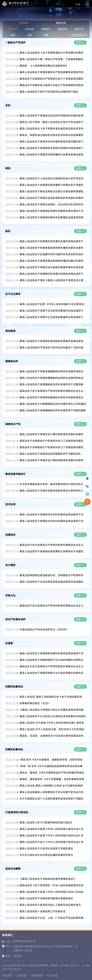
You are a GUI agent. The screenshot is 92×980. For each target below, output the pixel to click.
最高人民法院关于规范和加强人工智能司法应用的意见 (50, 905)
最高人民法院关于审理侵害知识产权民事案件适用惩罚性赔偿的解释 (53, 72)
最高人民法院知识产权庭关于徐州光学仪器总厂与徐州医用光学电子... (53, 348)
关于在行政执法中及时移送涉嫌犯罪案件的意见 (46, 855)
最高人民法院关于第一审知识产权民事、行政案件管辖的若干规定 (53, 59)
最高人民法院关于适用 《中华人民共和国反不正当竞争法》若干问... (53, 304)
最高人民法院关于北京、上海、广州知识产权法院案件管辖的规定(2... (53, 918)
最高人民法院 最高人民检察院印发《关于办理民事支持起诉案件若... (53, 697)
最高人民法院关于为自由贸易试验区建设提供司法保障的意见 (53, 582)
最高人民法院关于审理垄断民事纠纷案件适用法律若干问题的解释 (53, 653)
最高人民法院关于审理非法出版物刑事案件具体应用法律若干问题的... (53, 267)
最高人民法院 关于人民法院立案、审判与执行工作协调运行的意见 (53, 729)
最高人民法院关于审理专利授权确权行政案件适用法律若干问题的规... (53, 155)
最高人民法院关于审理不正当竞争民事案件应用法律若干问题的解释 (53, 317)
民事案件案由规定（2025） (35, 703)
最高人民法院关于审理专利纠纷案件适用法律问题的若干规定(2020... (53, 142)
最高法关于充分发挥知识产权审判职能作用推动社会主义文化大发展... (53, 391)
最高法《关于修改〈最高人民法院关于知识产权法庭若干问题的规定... (53, 122)
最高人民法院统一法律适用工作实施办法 (42, 911)
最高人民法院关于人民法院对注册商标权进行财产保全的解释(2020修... (53, 178)
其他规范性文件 (79, 35)
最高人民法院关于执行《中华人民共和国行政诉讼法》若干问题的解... (53, 842)
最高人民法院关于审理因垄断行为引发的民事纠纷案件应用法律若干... (53, 660)
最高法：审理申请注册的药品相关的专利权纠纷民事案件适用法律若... (53, 135)
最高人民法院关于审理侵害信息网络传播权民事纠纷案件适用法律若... (53, 248)
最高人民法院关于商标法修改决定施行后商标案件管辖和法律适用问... (53, 191)
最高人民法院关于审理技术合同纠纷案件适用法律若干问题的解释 (53, 521)
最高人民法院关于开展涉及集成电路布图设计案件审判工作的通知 (53, 491)
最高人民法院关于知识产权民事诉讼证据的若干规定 (49, 92)
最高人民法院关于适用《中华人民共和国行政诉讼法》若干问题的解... (53, 836)
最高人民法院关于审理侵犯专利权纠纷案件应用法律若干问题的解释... (53, 148)
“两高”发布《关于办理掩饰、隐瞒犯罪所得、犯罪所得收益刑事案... (53, 760)
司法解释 (63, 35)
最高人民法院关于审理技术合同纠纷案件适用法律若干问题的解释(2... (53, 515)
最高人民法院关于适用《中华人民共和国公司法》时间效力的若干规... (53, 892)
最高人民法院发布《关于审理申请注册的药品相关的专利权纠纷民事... (53, 129)
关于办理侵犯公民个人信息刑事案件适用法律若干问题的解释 (53, 799)
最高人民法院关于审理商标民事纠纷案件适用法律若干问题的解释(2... (53, 211)
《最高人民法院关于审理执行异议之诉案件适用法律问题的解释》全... (53, 710)
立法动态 (29, 29)
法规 (29, 35)
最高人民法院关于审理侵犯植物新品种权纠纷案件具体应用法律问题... (53, 397)
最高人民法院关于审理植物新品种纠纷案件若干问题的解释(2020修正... (53, 384)
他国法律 (63, 29)
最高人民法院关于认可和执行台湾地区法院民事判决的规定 (53, 716)
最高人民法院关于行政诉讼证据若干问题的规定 (46, 849)
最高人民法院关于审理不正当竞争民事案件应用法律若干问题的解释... (53, 311)
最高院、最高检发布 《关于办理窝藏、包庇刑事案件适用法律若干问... (53, 779)
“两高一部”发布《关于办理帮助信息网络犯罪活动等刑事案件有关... (53, 766)
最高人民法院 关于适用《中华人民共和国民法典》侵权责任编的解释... (53, 723)
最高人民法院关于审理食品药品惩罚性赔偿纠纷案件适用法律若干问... (53, 116)
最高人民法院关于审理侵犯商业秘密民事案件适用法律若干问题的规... (53, 341)
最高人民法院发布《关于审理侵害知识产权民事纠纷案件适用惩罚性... (53, 53)
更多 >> (80, 43)
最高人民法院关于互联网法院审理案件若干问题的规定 (50, 454)
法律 (13, 35)
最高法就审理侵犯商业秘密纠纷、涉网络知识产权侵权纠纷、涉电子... (53, 575)
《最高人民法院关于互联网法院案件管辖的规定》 (48, 879)
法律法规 (13, 29)
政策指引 (46, 29)
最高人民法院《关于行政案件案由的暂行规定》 (46, 823)
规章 (46, 35)
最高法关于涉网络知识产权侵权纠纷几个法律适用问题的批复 (53, 79)
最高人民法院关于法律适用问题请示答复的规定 (46, 898)
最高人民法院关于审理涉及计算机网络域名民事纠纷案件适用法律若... (53, 434)
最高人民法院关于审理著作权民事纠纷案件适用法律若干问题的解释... (53, 274)
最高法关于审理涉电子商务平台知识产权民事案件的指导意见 (53, 85)
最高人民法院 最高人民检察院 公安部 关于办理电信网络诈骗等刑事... (53, 786)
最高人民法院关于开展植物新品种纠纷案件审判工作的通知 (53, 404)
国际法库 (61, 23)
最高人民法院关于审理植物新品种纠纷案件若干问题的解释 (53, 410)
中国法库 (24, 23)
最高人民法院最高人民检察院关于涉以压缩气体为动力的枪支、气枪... (53, 792)
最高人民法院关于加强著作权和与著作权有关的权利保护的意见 (53, 254)
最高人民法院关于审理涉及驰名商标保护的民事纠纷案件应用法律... (53, 198)
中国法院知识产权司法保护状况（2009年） (44, 630)
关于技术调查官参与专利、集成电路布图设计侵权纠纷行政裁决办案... (53, 484)
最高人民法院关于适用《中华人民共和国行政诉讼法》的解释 (53, 829)
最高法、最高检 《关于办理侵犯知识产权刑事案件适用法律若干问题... (53, 773)
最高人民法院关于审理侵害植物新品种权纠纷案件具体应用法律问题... (53, 371)
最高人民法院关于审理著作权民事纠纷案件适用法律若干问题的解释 (53, 241)
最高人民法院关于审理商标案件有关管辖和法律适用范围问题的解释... (53, 217)
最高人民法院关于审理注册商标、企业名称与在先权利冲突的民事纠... (53, 204)
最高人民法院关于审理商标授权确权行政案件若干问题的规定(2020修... (53, 185)
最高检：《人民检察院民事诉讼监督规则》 (44, 66)
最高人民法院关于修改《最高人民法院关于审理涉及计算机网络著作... (53, 280)
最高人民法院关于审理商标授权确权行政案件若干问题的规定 (53, 551)
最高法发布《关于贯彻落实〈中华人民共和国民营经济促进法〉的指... (53, 885)
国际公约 (79, 29)
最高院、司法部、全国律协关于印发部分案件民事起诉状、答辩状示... (53, 736)
